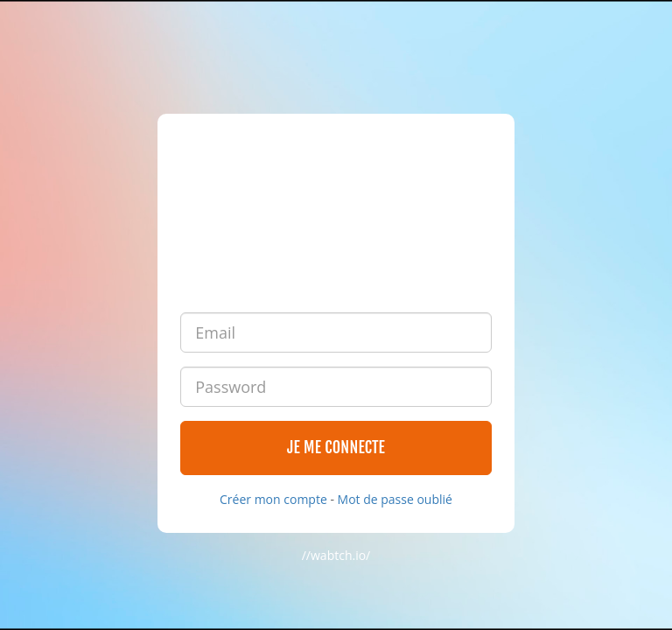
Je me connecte (336, 447)
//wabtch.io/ (336, 555)
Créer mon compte (273, 499)
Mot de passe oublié (395, 499)
